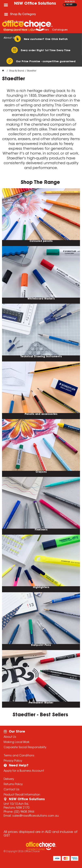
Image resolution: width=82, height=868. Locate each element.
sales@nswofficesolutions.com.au (36, 816)
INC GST (69, 5)
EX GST (64, 5)
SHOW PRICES (70, 2)
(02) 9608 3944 (24, 812)
